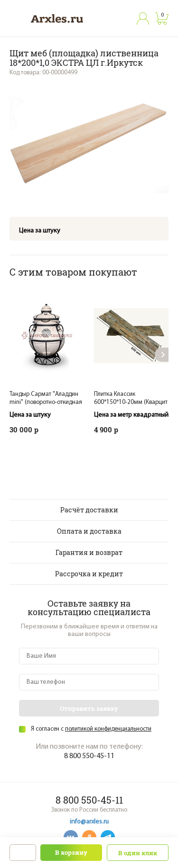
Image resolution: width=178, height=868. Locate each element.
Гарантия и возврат (89, 552)
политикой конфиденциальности (108, 729)
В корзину (71, 852)
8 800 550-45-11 (89, 756)
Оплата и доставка (89, 531)
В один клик (138, 853)
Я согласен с (91, 729)
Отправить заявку (89, 708)
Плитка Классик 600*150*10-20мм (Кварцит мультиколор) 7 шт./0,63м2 (131, 402)
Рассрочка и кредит (89, 574)
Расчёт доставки (89, 510)
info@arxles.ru (89, 822)
